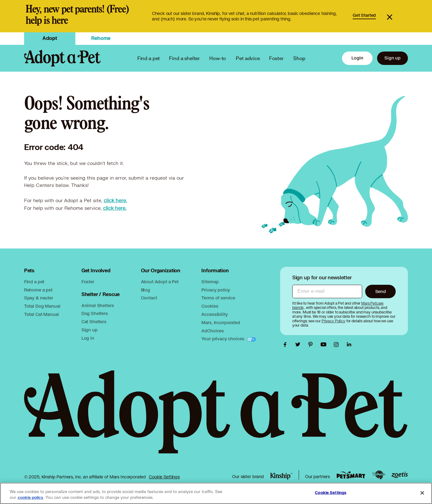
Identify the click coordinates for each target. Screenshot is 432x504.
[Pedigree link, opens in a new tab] (379, 475)
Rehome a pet (38, 290)
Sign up (392, 58)
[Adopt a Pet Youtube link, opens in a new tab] (325, 345)
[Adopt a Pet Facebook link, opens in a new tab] (286, 345)
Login (357, 58)
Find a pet (34, 282)
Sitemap (210, 282)
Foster (276, 58)
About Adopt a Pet (160, 282)
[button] (396, 16)
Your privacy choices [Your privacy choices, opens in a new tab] (223, 339)
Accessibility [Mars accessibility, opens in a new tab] (214, 314)
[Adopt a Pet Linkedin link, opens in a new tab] (349, 345)
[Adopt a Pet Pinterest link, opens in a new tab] (312, 345)
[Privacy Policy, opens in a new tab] (334, 321)
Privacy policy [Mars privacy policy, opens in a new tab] (216, 290)
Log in (88, 338)
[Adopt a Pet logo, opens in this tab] (216, 418)
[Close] (422, 493)
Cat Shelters (94, 322)
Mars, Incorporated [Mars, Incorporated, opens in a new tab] (221, 322)
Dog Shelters (95, 313)
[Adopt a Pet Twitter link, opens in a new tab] (299, 345)
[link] (216, 16)
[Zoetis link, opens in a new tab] (400, 475)
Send (381, 291)
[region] (216, 493)
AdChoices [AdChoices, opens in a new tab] (213, 331)
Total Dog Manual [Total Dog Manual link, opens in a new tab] (42, 306)
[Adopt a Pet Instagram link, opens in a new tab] (338, 345)
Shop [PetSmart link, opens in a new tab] (299, 58)
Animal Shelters (98, 305)
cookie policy (31, 498)
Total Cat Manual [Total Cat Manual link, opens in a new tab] (41, 314)
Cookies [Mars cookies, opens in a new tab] (210, 306)
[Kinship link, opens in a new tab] (281, 476)
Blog (146, 290)
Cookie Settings (164, 477)
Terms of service (218, 298)
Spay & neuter (39, 298)
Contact (149, 298)
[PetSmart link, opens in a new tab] (351, 475)
